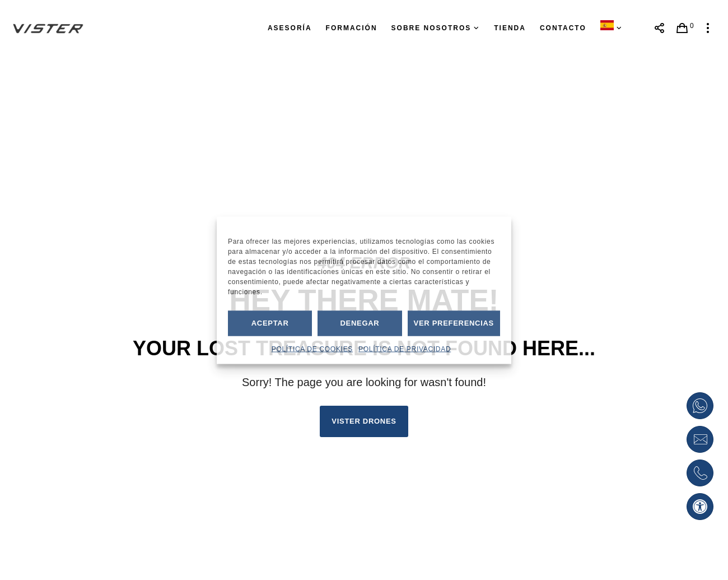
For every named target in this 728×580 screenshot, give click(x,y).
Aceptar (270, 323)
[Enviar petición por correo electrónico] (700, 439)
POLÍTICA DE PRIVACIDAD (405, 349)
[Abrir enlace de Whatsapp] (700, 406)
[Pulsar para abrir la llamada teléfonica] (700, 473)
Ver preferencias (454, 323)
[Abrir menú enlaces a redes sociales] (659, 28)
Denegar (360, 323)
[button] (700, 507)
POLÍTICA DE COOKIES (312, 349)
